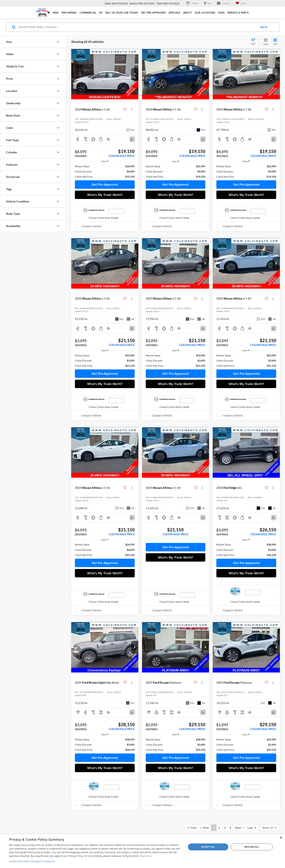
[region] (105, 172)
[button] (135, 74)
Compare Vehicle (91, 226)
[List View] (275, 42)
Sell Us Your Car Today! (122, 13)
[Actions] (131, 109)
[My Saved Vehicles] (241, 3)
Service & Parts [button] (238, 13)
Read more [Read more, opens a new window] (146, 856)
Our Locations (205, 13)
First (192, 828)
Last (252, 828)
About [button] (187, 13)
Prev (205, 828)
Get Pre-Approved (105, 184)
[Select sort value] (254, 42)
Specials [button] (174, 13)
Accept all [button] (208, 847)
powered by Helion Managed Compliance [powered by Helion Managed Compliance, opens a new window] (32, 861)
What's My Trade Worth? (105, 195)
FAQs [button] (221, 13)
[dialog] (142, 851)
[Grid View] (265, 42)
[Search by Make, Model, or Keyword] (137, 27)
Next (239, 828)
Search (264, 27)
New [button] (56, 13)
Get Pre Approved (153, 13)
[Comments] (132, 139)
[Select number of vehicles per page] (270, 828)
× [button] (281, 838)
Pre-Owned (69, 13)
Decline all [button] (252, 847)
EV (101, 13)
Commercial (88, 13)
